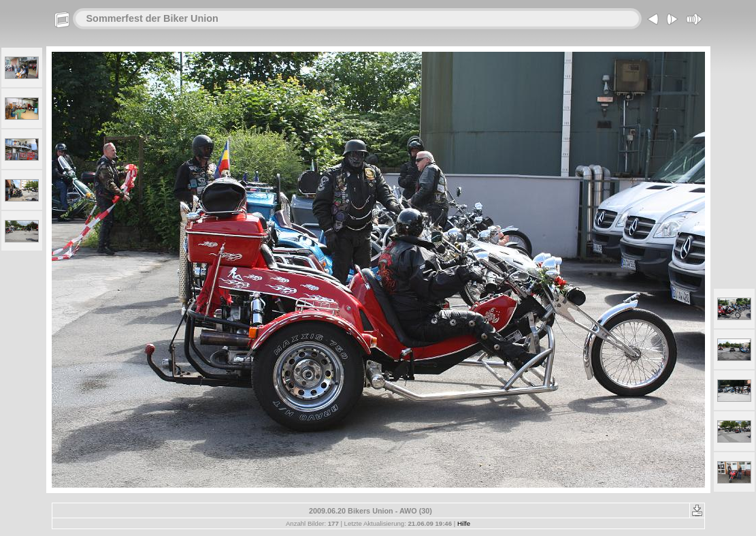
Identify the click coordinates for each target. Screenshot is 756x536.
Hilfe (464, 523)
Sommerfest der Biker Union (152, 18)
